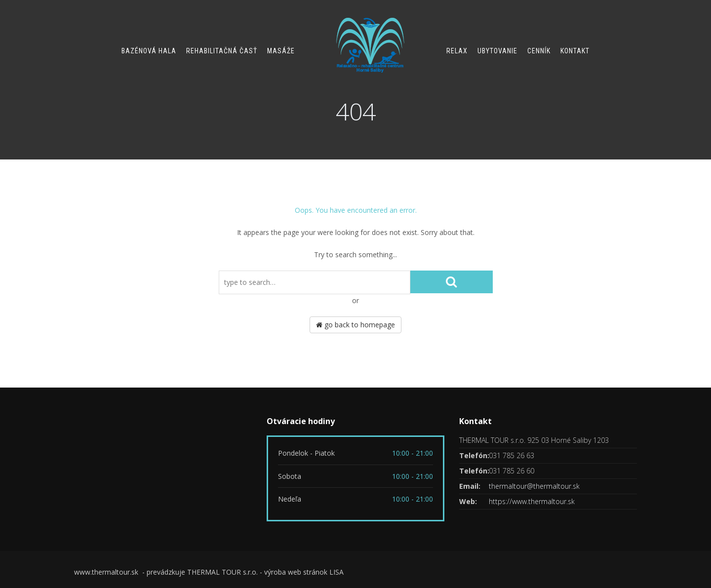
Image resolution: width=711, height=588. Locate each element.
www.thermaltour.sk (107, 572)
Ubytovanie (497, 51)
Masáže (281, 51)
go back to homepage (355, 325)
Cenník (539, 51)
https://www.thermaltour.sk (532, 501)
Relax (457, 51)
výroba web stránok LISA (304, 572)
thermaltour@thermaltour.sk (534, 486)
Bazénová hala (149, 51)
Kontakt (575, 51)
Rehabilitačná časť (222, 51)
